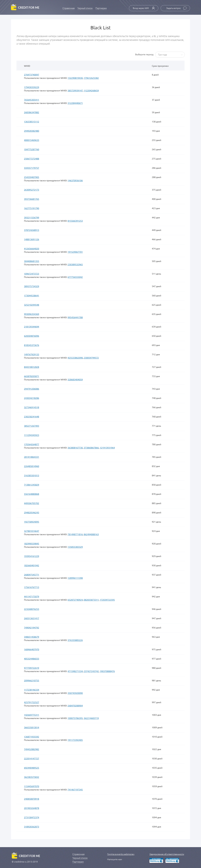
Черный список (85, 8)
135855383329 (75, 547)
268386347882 (32, 112)
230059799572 (91, 358)
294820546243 (32, 512)
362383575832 (32, 777)
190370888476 (107, 671)
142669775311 (32, 715)
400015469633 (32, 140)
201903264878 (32, 808)
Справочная (69, 8)
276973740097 (32, 75)
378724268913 (32, 230)
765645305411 (32, 100)
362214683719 (91, 718)
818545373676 (32, 345)
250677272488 (32, 159)
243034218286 (32, 398)
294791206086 (32, 389)
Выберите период (144, 54)
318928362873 (32, 827)
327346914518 (32, 407)
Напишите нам (115, 859)
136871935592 (32, 737)
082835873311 (91, 600)
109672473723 (32, 274)
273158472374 (32, 817)
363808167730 (75, 448)
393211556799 (32, 217)
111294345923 (32, 435)
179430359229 (32, 87)
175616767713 (32, 587)
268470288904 (75, 706)
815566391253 (75, 221)
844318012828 (32, 367)
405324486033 (32, 659)
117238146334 (32, 690)
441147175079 (32, 596)
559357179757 (32, 168)
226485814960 (32, 466)
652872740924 (75, 600)
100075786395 (75, 718)
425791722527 (32, 702)
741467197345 (75, 790)
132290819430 (75, 78)
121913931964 (107, 448)
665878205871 (32, 376)
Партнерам (101, 8)
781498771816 (75, 534)
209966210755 (32, 680)
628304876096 (32, 336)
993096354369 (32, 314)
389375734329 (32, 286)
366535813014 (32, 727)
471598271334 (75, 671)
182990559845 (32, 544)
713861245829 (32, 485)
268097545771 (32, 575)
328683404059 (75, 379)
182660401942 (32, 565)
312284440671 (75, 103)
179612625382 (91, 78)
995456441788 (75, 317)
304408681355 (32, 261)
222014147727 (32, 758)
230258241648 (32, 416)
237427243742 (91, 671)
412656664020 (32, 249)
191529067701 (75, 252)
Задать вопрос (177, 8)
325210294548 (32, 305)
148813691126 (32, 239)
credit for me (29, 8)
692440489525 (32, 768)
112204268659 (91, 90)
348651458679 (32, 637)
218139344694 (32, 327)
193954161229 (32, 556)
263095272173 (32, 190)
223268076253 (32, 609)
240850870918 (32, 799)
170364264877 (32, 444)
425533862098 (75, 358)
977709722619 (32, 668)
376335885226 (75, 640)
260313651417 (32, 618)
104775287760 (32, 149)
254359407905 (32, 177)
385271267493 (32, 426)
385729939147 (75, 90)
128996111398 (75, 578)
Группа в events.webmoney (121, 854)
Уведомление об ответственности (167, 854)
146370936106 (75, 180)
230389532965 (75, 264)
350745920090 (75, 693)
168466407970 (32, 649)
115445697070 (32, 786)
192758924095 (32, 522)
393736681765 (32, 199)
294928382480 (32, 131)
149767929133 (32, 354)
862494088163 (91, 534)
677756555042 (75, 277)
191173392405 (75, 740)
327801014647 (32, 531)
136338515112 (32, 122)
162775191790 (32, 208)
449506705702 (32, 503)
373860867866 (91, 448)
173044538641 (32, 295)
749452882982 (32, 749)
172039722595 (107, 600)
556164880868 (32, 494)
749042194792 (32, 627)
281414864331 (32, 457)
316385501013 (32, 475)
